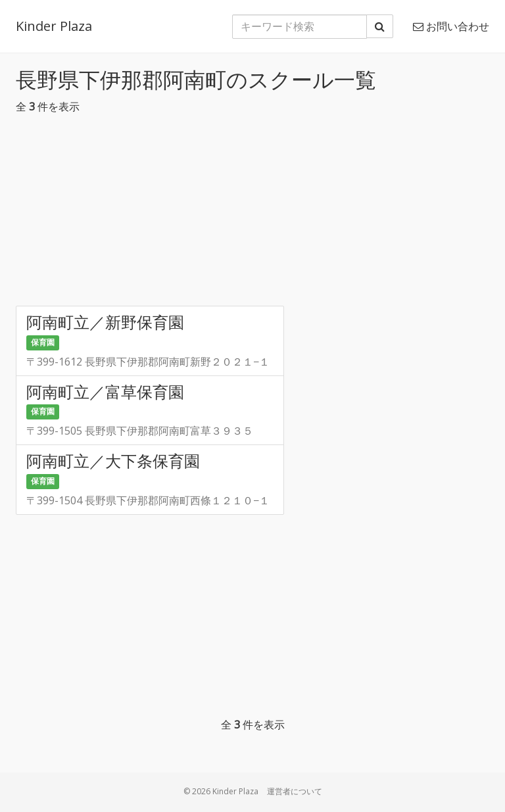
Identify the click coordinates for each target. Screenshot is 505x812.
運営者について (295, 791)
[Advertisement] (252, 214)
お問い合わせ (451, 26)
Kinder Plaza (54, 26)
